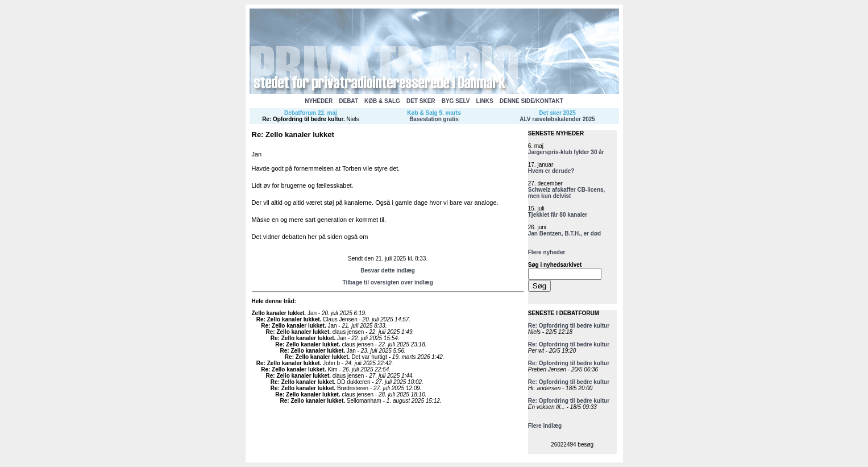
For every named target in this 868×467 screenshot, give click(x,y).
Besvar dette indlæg (388, 270)
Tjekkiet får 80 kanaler (558, 215)
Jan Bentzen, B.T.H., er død (564, 234)
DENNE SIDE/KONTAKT (531, 101)
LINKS (485, 101)
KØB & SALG (382, 101)
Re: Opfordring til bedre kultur (303, 119)
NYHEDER (319, 101)
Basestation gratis (434, 119)
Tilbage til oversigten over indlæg (387, 282)
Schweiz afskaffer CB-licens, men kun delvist (567, 193)
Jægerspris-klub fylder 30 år (566, 152)
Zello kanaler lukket (278, 313)
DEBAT (348, 101)
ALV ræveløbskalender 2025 (557, 119)
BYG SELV (456, 101)
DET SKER (421, 101)
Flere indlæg (545, 426)
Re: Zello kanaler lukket (288, 319)
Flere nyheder (547, 252)
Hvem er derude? (551, 171)
